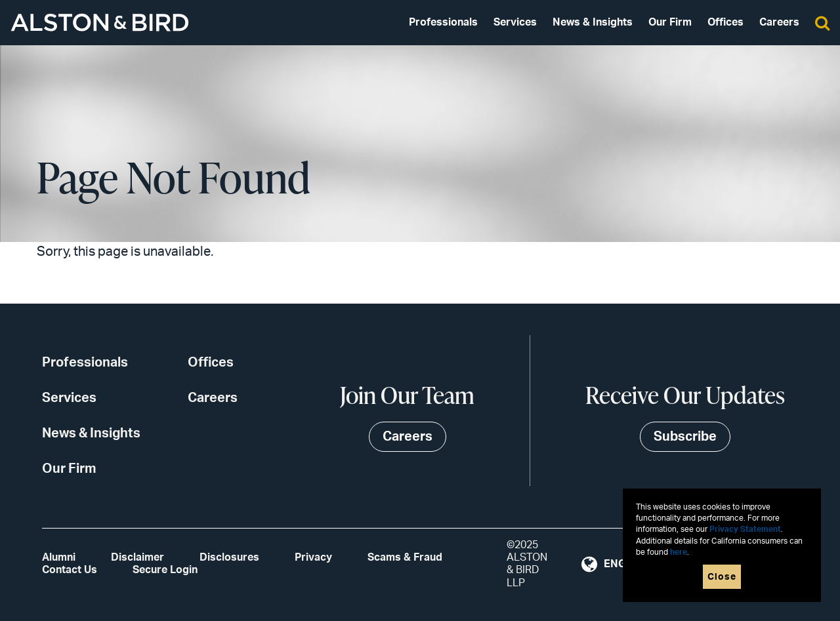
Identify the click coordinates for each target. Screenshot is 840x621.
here (679, 552)
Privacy (313, 557)
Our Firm (670, 22)
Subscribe (685, 437)
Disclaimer (137, 557)
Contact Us (70, 570)
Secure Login (165, 570)
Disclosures (229, 557)
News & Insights (593, 22)
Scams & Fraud (405, 557)
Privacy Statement (745, 530)
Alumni (59, 557)
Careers (779, 22)
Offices (725, 22)
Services (515, 22)
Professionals (443, 22)
